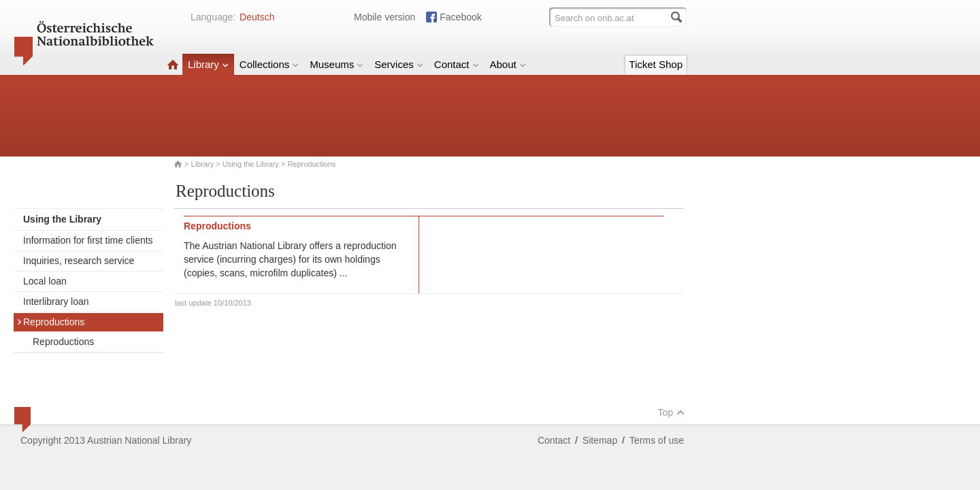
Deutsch (257, 17)
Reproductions (50, 322)
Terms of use (657, 440)
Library (208, 64)
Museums (337, 64)
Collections (269, 64)
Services (399, 64)
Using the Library (251, 164)
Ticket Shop (656, 64)
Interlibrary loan (56, 301)
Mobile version (385, 17)
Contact (457, 64)
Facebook (460, 17)
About (508, 64)
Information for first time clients (88, 240)
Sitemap (600, 440)
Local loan (45, 281)
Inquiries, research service (79, 261)
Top (671, 412)
